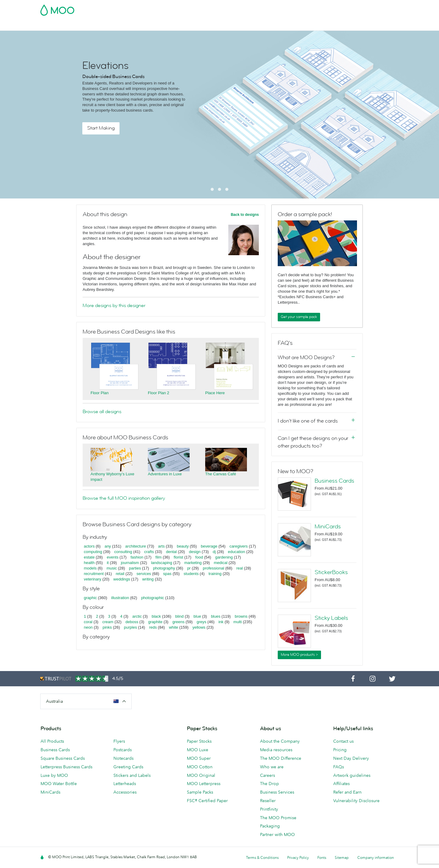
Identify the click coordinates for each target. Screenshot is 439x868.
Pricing (340, 750)
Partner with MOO (277, 834)
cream (108, 622)
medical (221, 563)
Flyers (172, 25)
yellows (199, 627)
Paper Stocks (199, 741)
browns (241, 616)
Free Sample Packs (271, 8)
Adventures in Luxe (165, 474)
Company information (376, 857)
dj (214, 552)
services (144, 574)
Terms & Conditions (262, 857)
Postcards (107, 25)
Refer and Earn (347, 792)
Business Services (261, 25)
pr (189, 568)
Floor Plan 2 (159, 393)
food (199, 557)
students (191, 574)
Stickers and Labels (132, 775)
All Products (52, 741)
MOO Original (201, 775)
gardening (224, 557)
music (112, 568)
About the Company (280, 741)
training (215, 574)
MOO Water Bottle (59, 784)
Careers (268, 775)
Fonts (322, 857)
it (108, 563)
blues (216, 616)
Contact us (343, 741)
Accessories (224, 25)
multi (238, 622)
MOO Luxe (198, 750)
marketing (193, 563)
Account (303, 8)
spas (167, 574)
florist (178, 557)
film (159, 557)
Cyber (46, 25)
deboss (132, 622)
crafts (149, 552)
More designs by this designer (114, 305)
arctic (137, 616)
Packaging (270, 826)
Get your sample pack (299, 317)
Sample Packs (200, 792)
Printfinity (269, 809)
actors (89, 546)
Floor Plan (100, 393)
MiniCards (328, 527)
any (108, 546)
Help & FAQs (314, 25)
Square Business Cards (63, 758)
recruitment (94, 574)
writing (148, 579)
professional (213, 568)
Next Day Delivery (351, 758)
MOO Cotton (200, 767)
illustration (120, 598)
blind (179, 616)
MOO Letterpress (204, 784)
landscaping (161, 563)
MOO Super (199, 758)
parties (135, 568)
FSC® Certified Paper (207, 801)
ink (221, 622)
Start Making (101, 128)
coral (88, 622)
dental (171, 552)
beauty (183, 546)
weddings (122, 579)
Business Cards (75, 25)
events (112, 557)
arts (162, 546)
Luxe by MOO (54, 775)
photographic (153, 598)
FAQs (339, 767)
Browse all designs (102, 412)
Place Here (215, 393)
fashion (137, 557)
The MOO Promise (278, 818)
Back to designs (245, 215)
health (89, 563)
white (173, 627)
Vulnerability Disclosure (356, 801)
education (237, 552)
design (195, 552)
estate (89, 557)
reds (153, 627)
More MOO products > (299, 655)
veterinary (93, 579)
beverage (209, 546)
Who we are (272, 767)
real (240, 568)
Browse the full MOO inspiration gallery (124, 498)
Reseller (268, 801)
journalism (130, 563)
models (90, 568)
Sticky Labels (331, 618)
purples (131, 627)
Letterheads (125, 784)
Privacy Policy (298, 857)
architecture (136, 546)
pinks (107, 627)
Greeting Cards (128, 767)
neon (88, 627)
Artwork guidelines (352, 775)
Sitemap (342, 857)
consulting (123, 552)
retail (120, 574)
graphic (90, 598)
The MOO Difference (281, 758)
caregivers (239, 546)
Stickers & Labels (142, 25)
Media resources (276, 750)
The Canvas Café (221, 474)
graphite (155, 622)
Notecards (123, 758)
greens (178, 622)
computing (93, 552)
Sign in (324, 8)
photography (164, 568)
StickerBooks (331, 572)
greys (202, 622)
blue (197, 616)
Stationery (195, 25)
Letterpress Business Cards (66, 767)
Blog (290, 25)
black (156, 616)
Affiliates (341, 784)
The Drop (269, 784)
